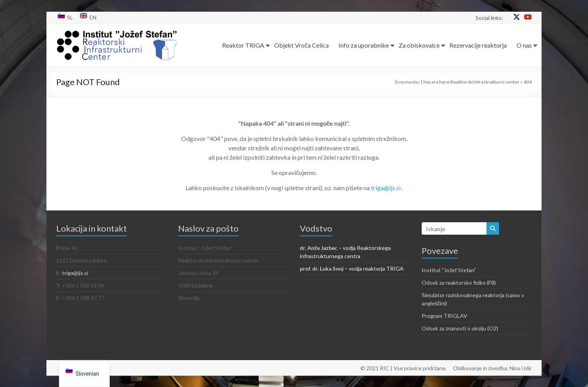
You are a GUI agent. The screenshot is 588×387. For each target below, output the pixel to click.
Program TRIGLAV (445, 316)
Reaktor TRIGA (243, 45)
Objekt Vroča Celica (301, 45)
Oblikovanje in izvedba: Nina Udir (492, 368)
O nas (524, 45)
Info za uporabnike (364, 45)
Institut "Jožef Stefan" (449, 270)
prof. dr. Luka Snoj (322, 268)
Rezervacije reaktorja (478, 45)
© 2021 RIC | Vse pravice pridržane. (404, 368)
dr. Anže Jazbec (319, 248)
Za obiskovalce (419, 45)
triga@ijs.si (386, 188)
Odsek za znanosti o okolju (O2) (460, 328)
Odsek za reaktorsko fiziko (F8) (459, 283)
